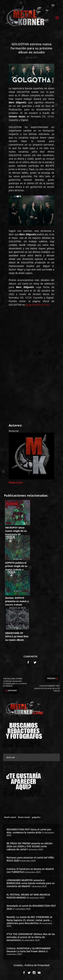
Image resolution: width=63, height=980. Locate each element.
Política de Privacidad (37, 965)
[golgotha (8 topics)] (36, 817)
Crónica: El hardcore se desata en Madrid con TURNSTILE (30, 870)
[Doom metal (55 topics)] (24, 817)
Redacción (16, 482)
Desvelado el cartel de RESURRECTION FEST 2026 (31, 907)
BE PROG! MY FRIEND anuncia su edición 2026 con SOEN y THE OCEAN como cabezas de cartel (30, 846)
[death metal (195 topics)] (10, 817)
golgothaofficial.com (37, 305)
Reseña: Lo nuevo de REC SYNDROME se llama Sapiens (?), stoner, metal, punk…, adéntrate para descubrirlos (29, 920)
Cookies (18, 965)
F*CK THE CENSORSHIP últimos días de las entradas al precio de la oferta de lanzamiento (31, 937)
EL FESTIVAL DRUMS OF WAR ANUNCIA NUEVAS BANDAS (28, 896)
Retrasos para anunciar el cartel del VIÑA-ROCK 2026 (30, 859)
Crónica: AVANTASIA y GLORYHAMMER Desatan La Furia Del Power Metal (28, 950)
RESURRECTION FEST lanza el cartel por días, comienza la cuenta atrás (29, 831)
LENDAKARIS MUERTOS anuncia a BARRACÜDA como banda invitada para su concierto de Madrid (31, 883)
